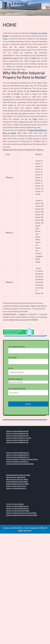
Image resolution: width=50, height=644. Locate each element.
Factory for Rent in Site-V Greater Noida (21, 463)
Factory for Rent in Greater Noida (19, 510)
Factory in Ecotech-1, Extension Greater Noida (23, 459)
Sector (28, 370)
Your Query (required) (28, 391)
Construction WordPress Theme (16, 528)
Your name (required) (28, 349)
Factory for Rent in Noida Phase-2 (19, 455)
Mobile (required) (28, 380)
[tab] (4, 14)
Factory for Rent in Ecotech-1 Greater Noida (22, 512)
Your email (28, 359)
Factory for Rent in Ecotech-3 (18, 487)
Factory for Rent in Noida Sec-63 (19, 507)
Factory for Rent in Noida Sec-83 (19, 509)
